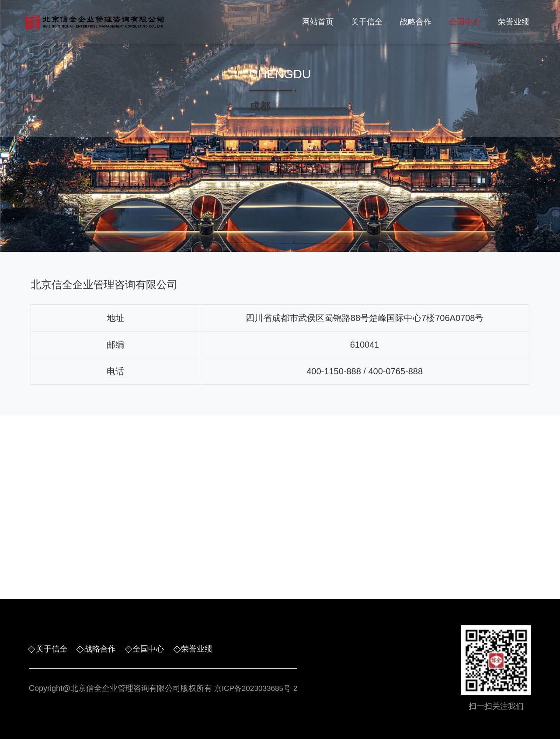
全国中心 (465, 22)
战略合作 (416, 22)
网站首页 (318, 22)
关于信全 (367, 22)
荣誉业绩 (514, 22)
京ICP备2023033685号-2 (258, 689)
